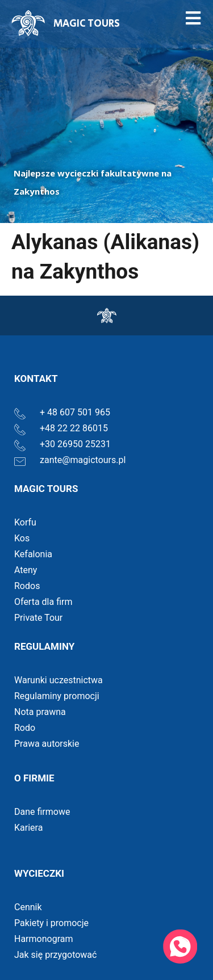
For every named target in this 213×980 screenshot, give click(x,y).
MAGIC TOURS (87, 24)
